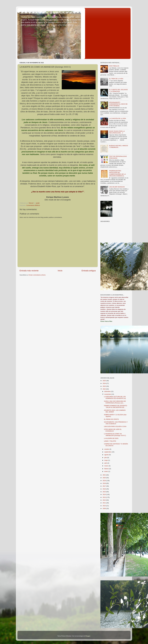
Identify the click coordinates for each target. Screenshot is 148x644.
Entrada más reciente (29, 271)
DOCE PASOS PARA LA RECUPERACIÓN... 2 (117, 132)
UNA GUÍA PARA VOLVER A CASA (115, 426)
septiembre (108, 452)
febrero (107, 469)
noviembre (108, 394)
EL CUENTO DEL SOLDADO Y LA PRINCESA (118, 90)
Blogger (88, 636)
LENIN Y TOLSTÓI (110, 441)
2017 (104, 486)
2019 (104, 481)
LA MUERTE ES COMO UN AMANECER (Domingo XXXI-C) (115, 435)
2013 (104, 497)
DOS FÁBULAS (114, 66)
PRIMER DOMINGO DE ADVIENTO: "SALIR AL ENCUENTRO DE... (116, 407)
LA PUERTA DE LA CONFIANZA (48, 13)
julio (106, 458)
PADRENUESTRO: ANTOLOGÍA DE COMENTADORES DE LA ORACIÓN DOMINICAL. (117, 173)
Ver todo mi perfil (121, 528)
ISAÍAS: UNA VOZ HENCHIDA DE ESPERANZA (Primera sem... (115, 402)
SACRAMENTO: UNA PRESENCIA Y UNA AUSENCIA (116, 423)
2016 (104, 489)
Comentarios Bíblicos (33, 205)
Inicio (60, 271)
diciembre (108, 391)
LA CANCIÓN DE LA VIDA (118, 118)
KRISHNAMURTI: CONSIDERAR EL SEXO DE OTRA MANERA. (118, 104)
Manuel (121, 525)
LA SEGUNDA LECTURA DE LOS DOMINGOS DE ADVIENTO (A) (115, 397)
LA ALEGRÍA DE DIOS (111, 438)
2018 (104, 483)
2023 (104, 386)
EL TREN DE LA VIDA (116, 79)
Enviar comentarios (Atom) (37, 275)
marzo (107, 466)
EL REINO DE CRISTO (111, 419)
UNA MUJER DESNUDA (117, 187)
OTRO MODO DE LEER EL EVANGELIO (113, 430)
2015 (104, 492)
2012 (104, 500)
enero (106, 471)
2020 (104, 478)
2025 (104, 381)
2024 (104, 383)
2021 (104, 475)
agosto (107, 455)
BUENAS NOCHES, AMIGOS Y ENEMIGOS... (119, 146)
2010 (104, 506)
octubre (107, 449)
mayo (106, 460)
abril (106, 463)
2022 (104, 389)
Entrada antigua (89, 271)
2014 (104, 494)
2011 (104, 503)
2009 (104, 508)
